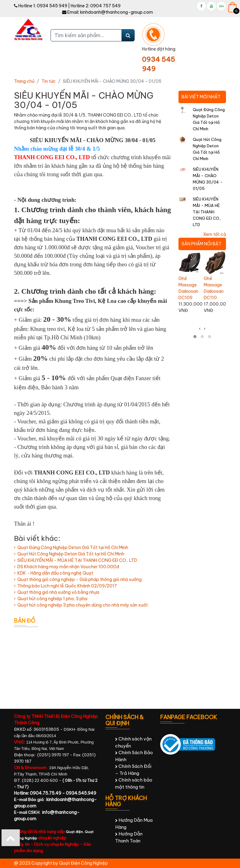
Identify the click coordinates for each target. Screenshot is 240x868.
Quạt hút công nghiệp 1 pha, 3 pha (51, 599)
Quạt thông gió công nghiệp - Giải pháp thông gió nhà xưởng (78, 579)
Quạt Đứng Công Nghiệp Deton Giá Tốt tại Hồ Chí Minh (71, 548)
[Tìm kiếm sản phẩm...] (86, 35)
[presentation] (200, 329)
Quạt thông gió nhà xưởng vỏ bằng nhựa (57, 592)
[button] (195, 337)
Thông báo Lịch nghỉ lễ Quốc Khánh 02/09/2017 (65, 586)
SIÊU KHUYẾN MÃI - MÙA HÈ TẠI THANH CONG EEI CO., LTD (76, 560)
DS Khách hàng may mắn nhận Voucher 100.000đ (67, 567)
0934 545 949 (52, 6)
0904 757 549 (105, 6)
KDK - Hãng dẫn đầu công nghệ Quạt (54, 573)
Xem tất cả (215, 234)
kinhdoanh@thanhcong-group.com (116, 12)
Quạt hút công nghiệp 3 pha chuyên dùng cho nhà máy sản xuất (81, 605)
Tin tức (49, 81)
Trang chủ (24, 81)
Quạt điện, (75, 832)
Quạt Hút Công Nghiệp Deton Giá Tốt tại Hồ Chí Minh (69, 554)
